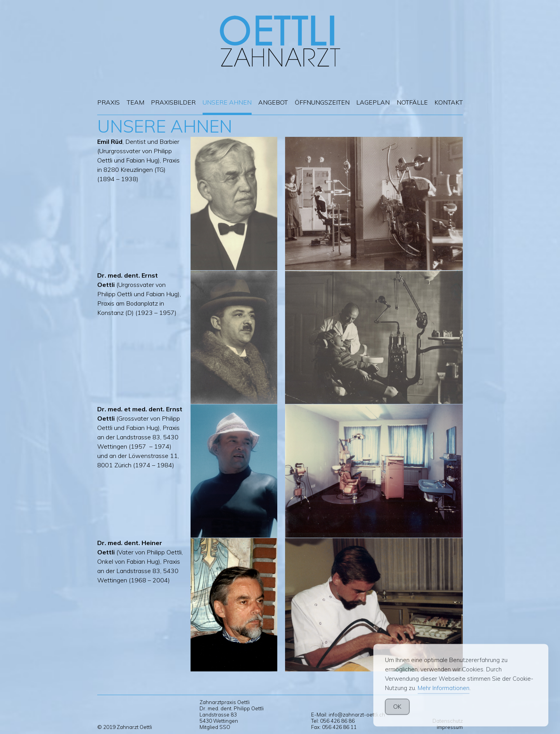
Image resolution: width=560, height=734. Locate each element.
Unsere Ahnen (227, 102)
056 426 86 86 (337, 721)
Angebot (273, 102)
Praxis (108, 102)
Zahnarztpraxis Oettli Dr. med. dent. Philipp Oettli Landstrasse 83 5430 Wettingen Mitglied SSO (232, 715)
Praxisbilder (173, 102)
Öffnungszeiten (322, 102)
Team (136, 102)
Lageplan (373, 102)
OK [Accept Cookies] (397, 717)
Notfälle (412, 102)
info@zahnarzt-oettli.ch (357, 715)
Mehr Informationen (444, 698)
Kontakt (449, 102)
